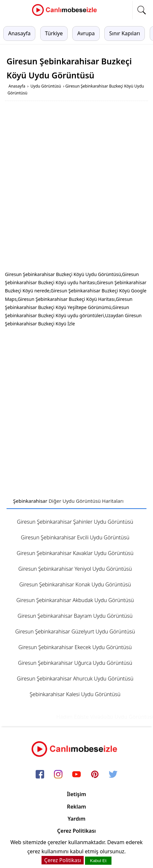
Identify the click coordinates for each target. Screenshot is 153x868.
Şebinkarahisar (30, 501)
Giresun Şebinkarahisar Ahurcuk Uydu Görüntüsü (75, 679)
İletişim (77, 794)
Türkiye (54, 33)
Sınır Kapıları (125, 33)
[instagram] (58, 775)
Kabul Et (98, 861)
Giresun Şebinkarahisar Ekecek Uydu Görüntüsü (75, 647)
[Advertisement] (76, 187)
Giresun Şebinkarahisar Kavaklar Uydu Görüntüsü (75, 553)
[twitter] (113, 775)
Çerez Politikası (76, 831)
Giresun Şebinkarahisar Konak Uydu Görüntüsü (75, 584)
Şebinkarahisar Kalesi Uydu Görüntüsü (75, 694)
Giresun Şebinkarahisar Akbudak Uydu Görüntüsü (75, 600)
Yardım (77, 819)
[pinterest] (95, 775)
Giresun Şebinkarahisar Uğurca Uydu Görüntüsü (75, 663)
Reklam (76, 807)
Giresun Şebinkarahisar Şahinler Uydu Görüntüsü (75, 522)
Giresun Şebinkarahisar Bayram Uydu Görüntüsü (75, 616)
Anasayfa (19, 33)
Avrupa (86, 33)
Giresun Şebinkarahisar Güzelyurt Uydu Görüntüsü (75, 631)
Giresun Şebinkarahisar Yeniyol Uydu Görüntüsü (75, 569)
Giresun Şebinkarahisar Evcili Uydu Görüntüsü (75, 537)
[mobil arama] (142, 10)
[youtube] (76, 775)
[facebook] (40, 775)
